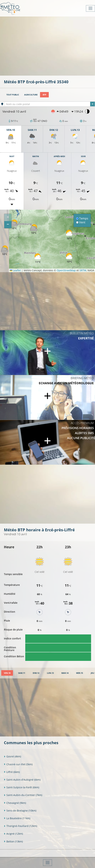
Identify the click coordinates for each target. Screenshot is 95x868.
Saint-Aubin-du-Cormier (23, 795)
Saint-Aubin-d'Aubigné (22, 780)
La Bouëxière (17, 818)
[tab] (7, 673)
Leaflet (15, 270)
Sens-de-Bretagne (20, 811)
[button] (14, 225)
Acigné (13, 834)
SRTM (83, 270)
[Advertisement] (49, 46)
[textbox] (50, 104)
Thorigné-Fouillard (20, 826)
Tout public (13, 95)
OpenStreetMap (66, 270)
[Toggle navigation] (90, 8)
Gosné (12, 756)
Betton (13, 841)
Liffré (12, 772)
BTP (44, 95)
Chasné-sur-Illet (18, 764)
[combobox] (50, 104)
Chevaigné (15, 803)
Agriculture (31, 95)
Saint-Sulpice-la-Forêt (22, 787)
